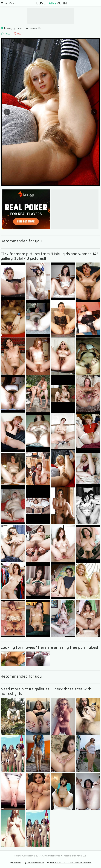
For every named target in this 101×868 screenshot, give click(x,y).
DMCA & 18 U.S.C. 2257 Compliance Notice (69, 863)
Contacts (15, 863)
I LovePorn (51, 3)
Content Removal (34, 863)
